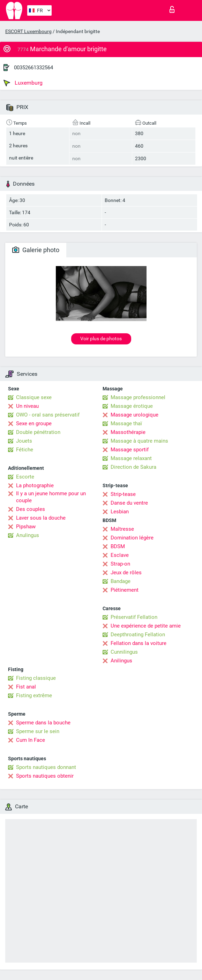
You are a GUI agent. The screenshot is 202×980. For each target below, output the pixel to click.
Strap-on (120, 564)
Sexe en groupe (34, 423)
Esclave (120, 555)
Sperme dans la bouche (43, 723)
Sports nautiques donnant (46, 767)
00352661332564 (33, 68)
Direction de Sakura (133, 467)
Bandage (121, 581)
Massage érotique (132, 406)
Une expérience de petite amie (146, 626)
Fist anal (26, 687)
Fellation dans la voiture (139, 643)
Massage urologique (134, 415)
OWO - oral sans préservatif (48, 415)
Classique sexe (34, 397)
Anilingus (121, 661)
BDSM (118, 546)
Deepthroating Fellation (138, 635)
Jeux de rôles (126, 573)
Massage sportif (130, 450)
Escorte (25, 477)
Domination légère (132, 538)
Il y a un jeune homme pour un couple (51, 497)
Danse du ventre (129, 503)
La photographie (35, 485)
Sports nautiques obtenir (45, 776)
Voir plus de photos (101, 339)
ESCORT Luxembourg (28, 31)
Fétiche (25, 450)
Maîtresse (122, 529)
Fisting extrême (34, 695)
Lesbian (120, 512)
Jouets (24, 441)
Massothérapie (128, 432)
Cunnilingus (124, 652)
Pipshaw (26, 527)
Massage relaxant (131, 458)
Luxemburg (23, 83)
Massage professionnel (138, 397)
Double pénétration (38, 432)
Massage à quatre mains (139, 441)
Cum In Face (31, 740)
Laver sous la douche (41, 518)
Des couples (31, 509)
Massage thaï (126, 423)
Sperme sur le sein (38, 731)
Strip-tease (123, 494)
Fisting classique (36, 678)
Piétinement (125, 590)
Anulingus (28, 535)
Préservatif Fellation (134, 617)
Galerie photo (36, 250)
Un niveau (27, 406)
